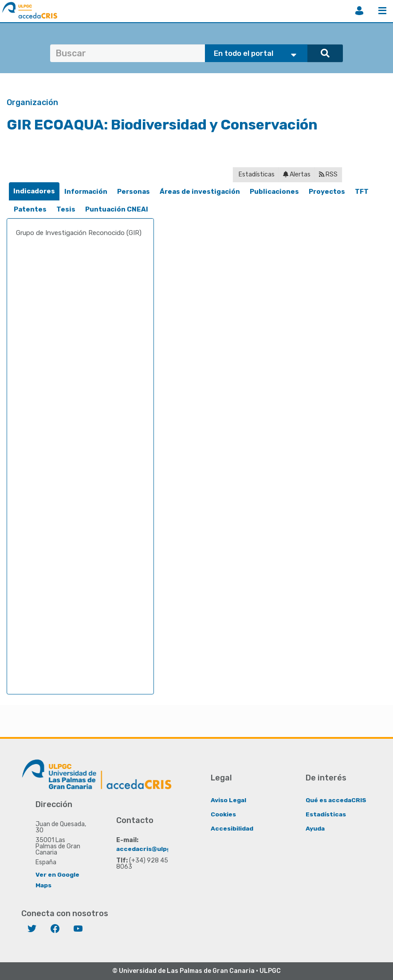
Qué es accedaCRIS (336, 800)
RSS (328, 174)
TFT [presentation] (362, 192)
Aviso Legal (229, 800)
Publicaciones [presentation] (274, 192)
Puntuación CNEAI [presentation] (117, 209)
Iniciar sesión (359, 11)
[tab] (34, 191)
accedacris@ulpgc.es (151, 849)
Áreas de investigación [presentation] (200, 192)
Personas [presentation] (134, 192)
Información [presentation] (86, 192)
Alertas (297, 174)
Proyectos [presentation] (327, 192)
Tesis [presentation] (66, 209)
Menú (382, 11)
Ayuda (315, 828)
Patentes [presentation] (30, 209)
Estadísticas (256, 174)
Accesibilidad (232, 828)
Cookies (223, 814)
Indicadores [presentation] (34, 191)
